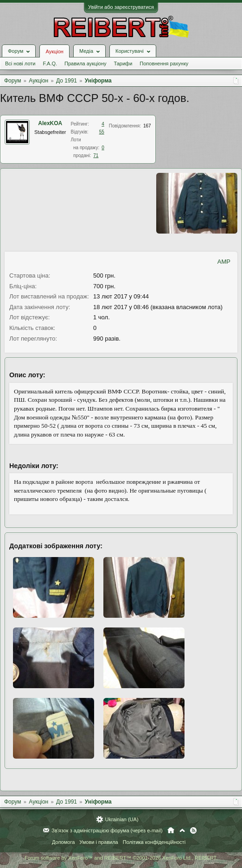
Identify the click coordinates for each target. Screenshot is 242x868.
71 (96, 155)
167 (147, 126)
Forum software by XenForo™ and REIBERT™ (121, 858)
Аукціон (54, 51)
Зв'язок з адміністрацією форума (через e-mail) (107, 830)
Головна (171, 830)
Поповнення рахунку (164, 63)
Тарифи (123, 63)
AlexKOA (50, 123)
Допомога (63, 842)
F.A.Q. (50, 63)
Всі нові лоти (20, 63)
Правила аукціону (85, 63)
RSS (193, 830)
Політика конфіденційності (154, 842)
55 (102, 132)
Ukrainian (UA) (121, 819)
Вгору (182, 830)
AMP (224, 262)
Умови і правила (99, 842)
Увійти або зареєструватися (121, 7)
